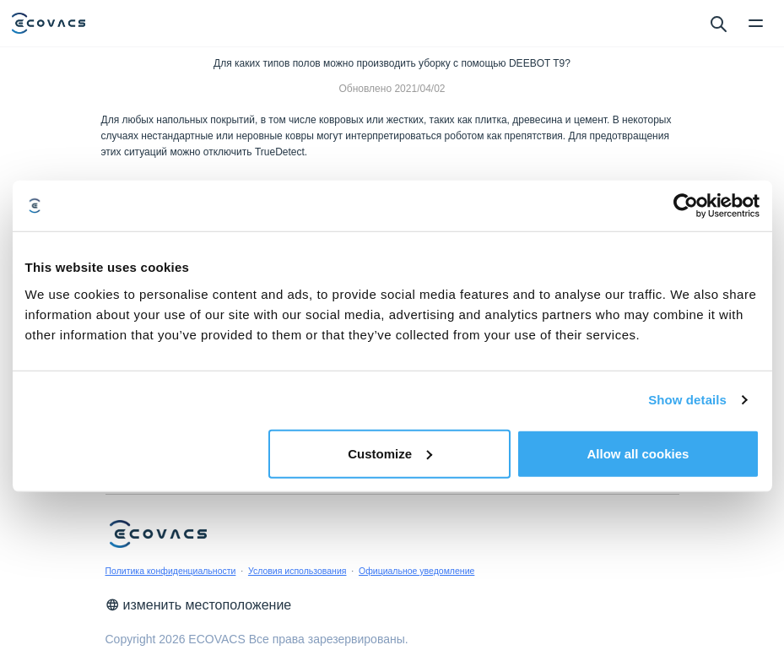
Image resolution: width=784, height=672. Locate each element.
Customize (390, 453)
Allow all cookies (638, 453)
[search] (718, 23)
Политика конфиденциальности (171, 571)
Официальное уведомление (416, 571)
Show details (687, 400)
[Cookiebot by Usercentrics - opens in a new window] (686, 206)
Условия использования (297, 571)
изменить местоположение (199, 605)
